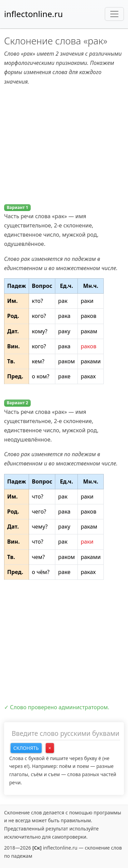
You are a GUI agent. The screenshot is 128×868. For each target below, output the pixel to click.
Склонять (26, 748)
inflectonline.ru (33, 14)
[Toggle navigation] (114, 14)
